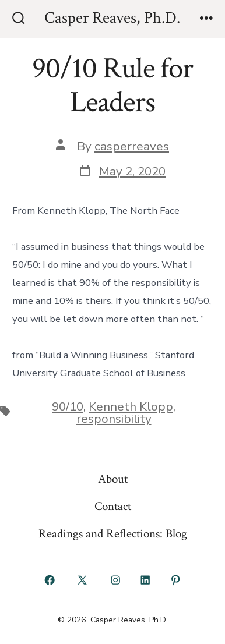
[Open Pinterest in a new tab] (175, 581)
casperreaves (132, 146)
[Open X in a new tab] (82, 581)
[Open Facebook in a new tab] (50, 581)
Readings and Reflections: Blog (113, 534)
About (113, 479)
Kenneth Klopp (131, 406)
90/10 (68, 406)
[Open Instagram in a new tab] (115, 581)
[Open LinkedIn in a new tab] (146, 581)
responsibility (114, 419)
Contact (113, 506)
